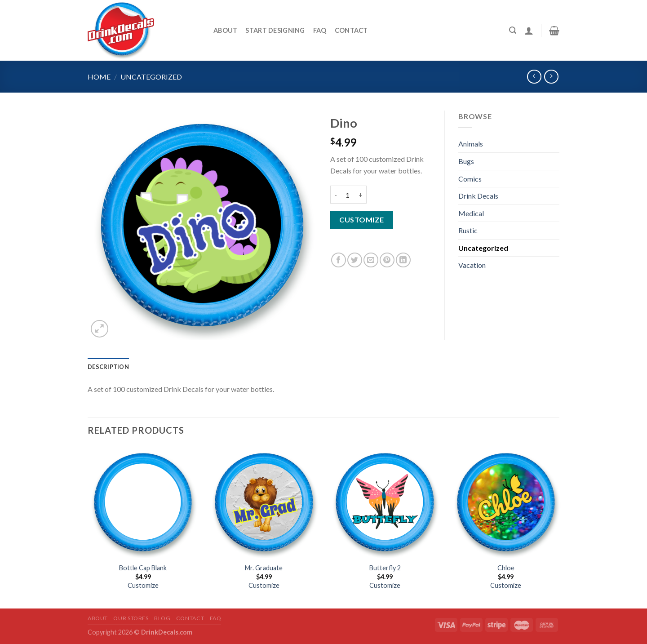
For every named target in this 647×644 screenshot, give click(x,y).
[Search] (513, 30)
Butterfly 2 (385, 568)
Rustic (468, 230)
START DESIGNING (275, 30)
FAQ (320, 30)
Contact (351, 30)
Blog (162, 618)
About (225, 30)
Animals (471, 144)
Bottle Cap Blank (143, 568)
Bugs (466, 161)
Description (108, 367)
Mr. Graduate (264, 568)
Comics (470, 179)
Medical (471, 213)
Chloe (506, 568)
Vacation (472, 265)
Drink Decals (478, 196)
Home (99, 77)
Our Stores (131, 618)
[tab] (108, 367)
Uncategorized (151, 77)
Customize (361, 220)
